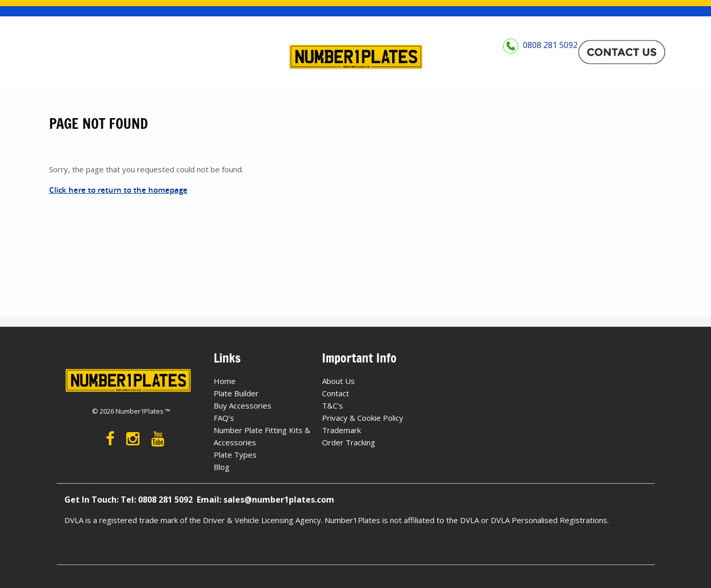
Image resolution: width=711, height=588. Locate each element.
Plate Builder (236, 393)
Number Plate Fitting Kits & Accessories (262, 436)
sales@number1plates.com (279, 500)
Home (225, 381)
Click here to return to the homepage (118, 190)
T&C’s (332, 405)
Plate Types (235, 455)
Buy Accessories (243, 405)
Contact (336, 393)
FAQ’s (224, 418)
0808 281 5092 (540, 52)
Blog (222, 467)
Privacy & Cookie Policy (363, 418)
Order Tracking (349, 442)
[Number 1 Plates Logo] (356, 58)
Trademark (341, 430)
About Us (338, 381)
